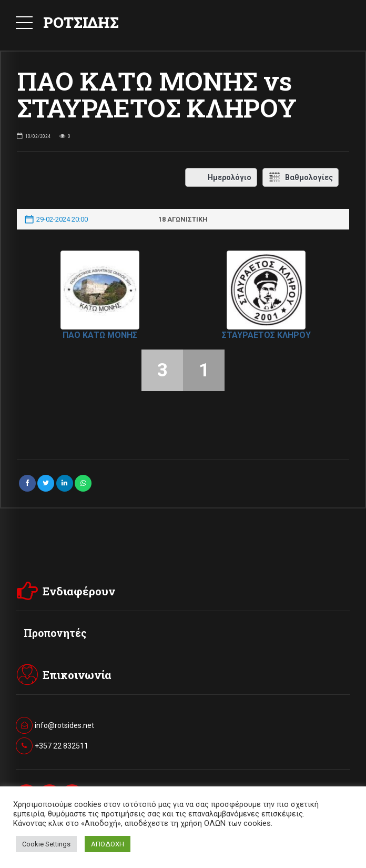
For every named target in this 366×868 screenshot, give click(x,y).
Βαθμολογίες (301, 177)
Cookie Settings (46, 844)
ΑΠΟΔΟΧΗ (108, 844)
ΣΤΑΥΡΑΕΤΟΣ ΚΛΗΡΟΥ (266, 335)
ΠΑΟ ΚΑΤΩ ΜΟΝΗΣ (100, 335)
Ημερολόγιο (221, 177)
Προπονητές (55, 633)
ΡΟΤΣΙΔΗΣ (81, 22)
